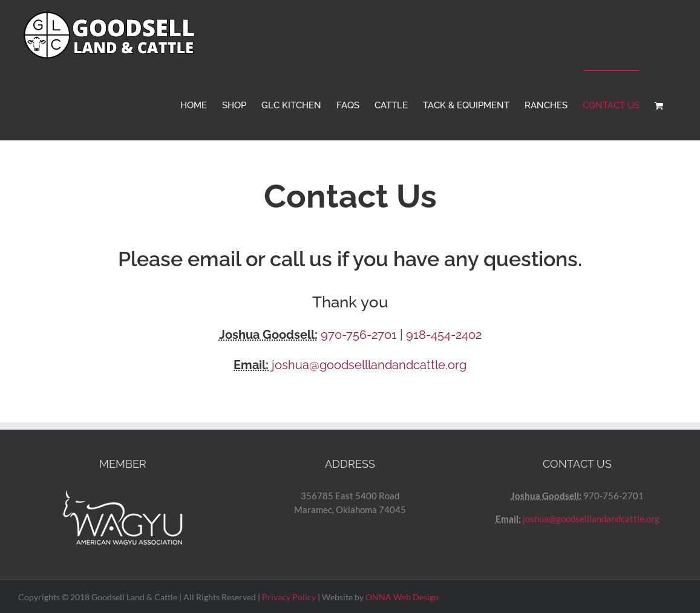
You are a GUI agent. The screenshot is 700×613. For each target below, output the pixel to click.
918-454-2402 (444, 335)
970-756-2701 (359, 335)
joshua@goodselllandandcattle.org (369, 365)
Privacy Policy (289, 597)
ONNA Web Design (402, 597)
